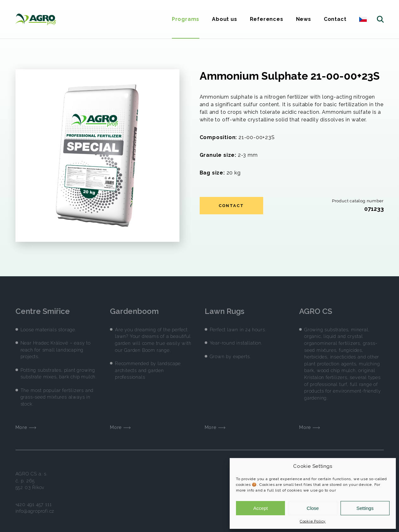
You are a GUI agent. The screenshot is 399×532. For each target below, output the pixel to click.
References (267, 19)
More (26, 423)
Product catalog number (358, 201)
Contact (335, 19)
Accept (261, 508)
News (304, 19)
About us (224, 19)
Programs (186, 19)
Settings (365, 508)
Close (313, 508)
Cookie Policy (313, 521)
